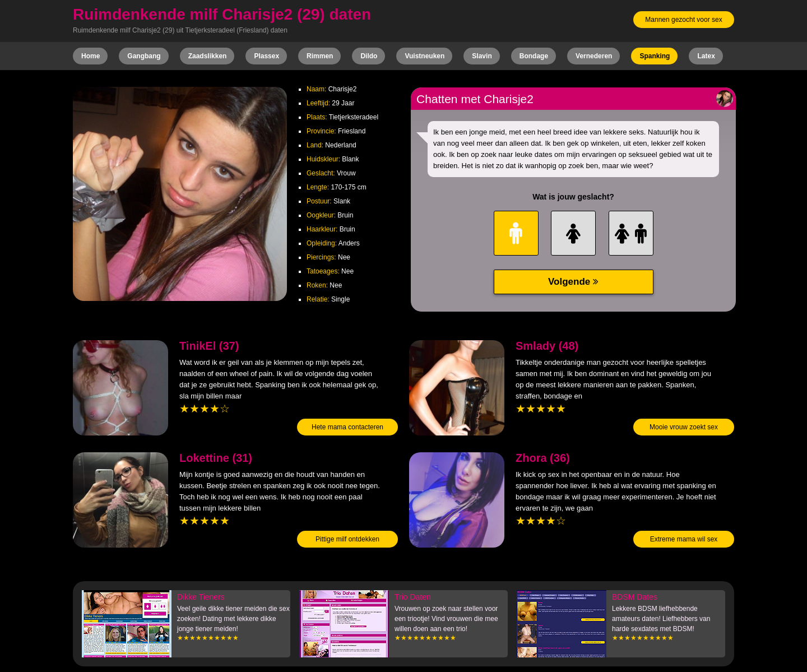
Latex (706, 56)
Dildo (369, 56)
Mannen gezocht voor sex (683, 20)
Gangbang (144, 56)
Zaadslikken (208, 56)
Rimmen (320, 56)
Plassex (266, 56)
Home (91, 56)
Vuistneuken (425, 56)
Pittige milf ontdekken (347, 539)
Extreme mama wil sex (684, 539)
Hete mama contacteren (347, 427)
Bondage (534, 56)
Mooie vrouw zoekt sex (684, 427)
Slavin (482, 56)
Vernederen (594, 56)
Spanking (655, 56)
